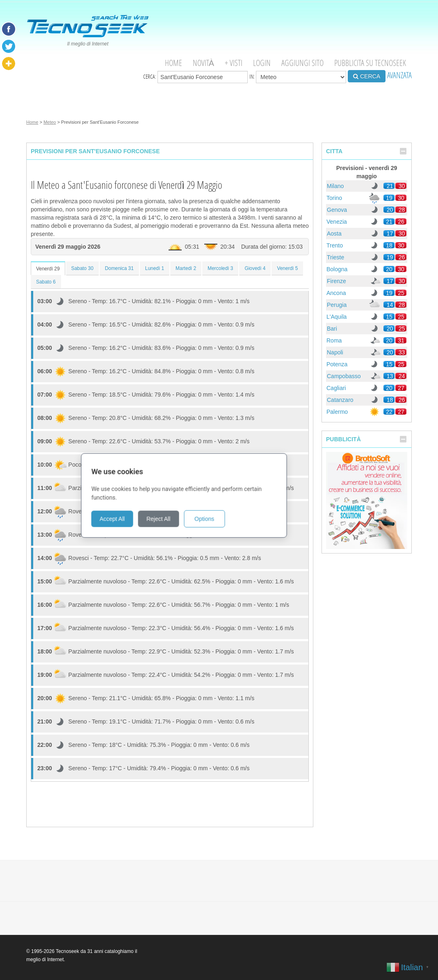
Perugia (337, 305)
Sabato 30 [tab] (82, 268)
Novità (203, 63)
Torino (334, 198)
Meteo (50, 122)
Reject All (193, 513)
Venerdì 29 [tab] (48, 269)
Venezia (337, 222)
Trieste (335, 257)
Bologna (337, 269)
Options (239, 513)
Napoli (335, 352)
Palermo (337, 412)
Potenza (337, 364)
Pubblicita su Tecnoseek (370, 63)
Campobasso (344, 376)
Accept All (147, 513)
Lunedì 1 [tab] (155, 268)
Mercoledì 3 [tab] (220, 268)
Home (173, 63)
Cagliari (336, 388)
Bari (332, 329)
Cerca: (195, 77)
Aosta (334, 234)
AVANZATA (399, 75)
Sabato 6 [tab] (46, 282)
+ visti (234, 63)
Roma (334, 340)
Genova (337, 210)
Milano (335, 186)
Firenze (336, 281)
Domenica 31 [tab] (119, 268)
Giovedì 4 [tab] (255, 268)
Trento (335, 245)
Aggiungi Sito (302, 63)
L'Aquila (336, 317)
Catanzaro (340, 400)
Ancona (336, 293)
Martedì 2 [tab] (186, 268)
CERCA (367, 76)
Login (262, 63)
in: (298, 77)
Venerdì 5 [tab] (287, 268)
